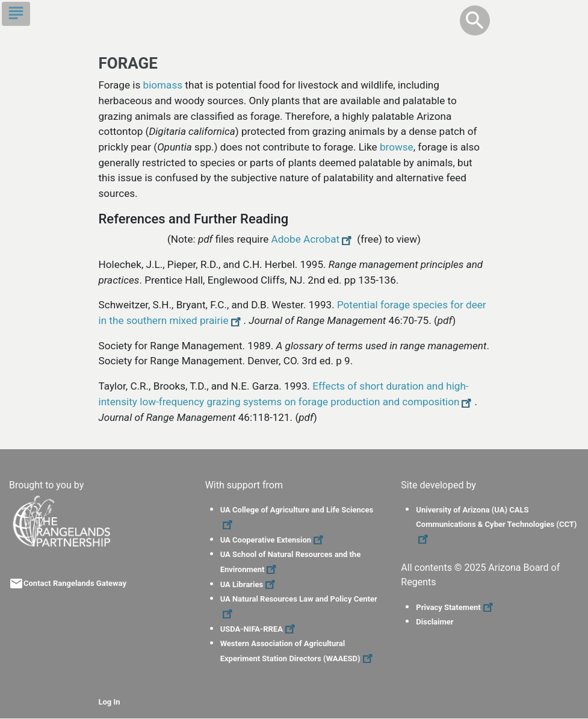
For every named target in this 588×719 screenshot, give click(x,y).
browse (397, 147)
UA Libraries (249, 584)
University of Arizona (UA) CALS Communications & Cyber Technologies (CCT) (496, 524)
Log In (110, 702)
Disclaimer (435, 622)
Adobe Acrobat (313, 239)
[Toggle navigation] (16, 14)
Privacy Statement (456, 607)
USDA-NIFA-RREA (259, 629)
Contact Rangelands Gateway (75, 583)
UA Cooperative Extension (273, 540)
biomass (163, 85)
